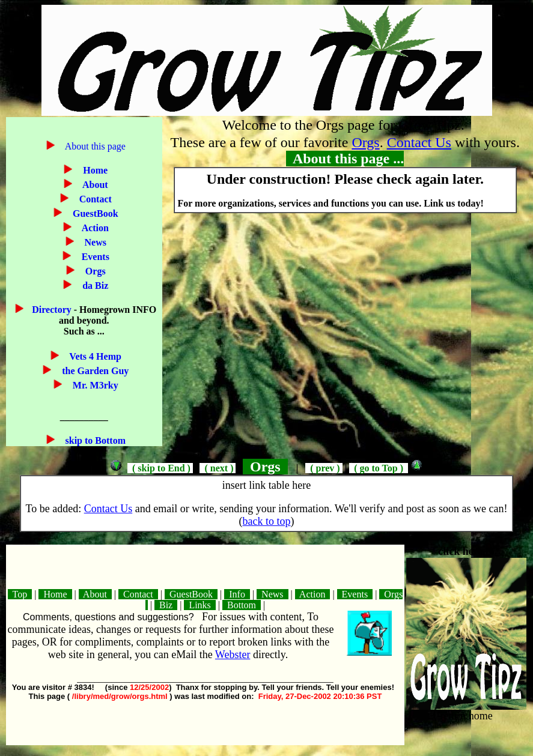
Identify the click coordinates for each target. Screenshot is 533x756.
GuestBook (94, 213)
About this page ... (345, 159)
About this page (94, 146)
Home (94, 170)
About (94, 185)
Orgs (94, 271)
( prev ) (324, 468)
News (94, 242)
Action (94, 228)
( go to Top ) (379, 468)
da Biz (94, 286)
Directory (53, 310)
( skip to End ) (160, 468)
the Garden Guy (94, 371)
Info (237, 594)
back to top (267, 521)
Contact (94, 199)
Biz (166, 605)
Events (94, 257)
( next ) (218, 468)
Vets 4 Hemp (94, 356)
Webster (233, 655)
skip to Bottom (94, 440)
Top (20, 594)
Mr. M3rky (94, 385)
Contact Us (419, 142)
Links (199, 605)
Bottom (242, 605)
